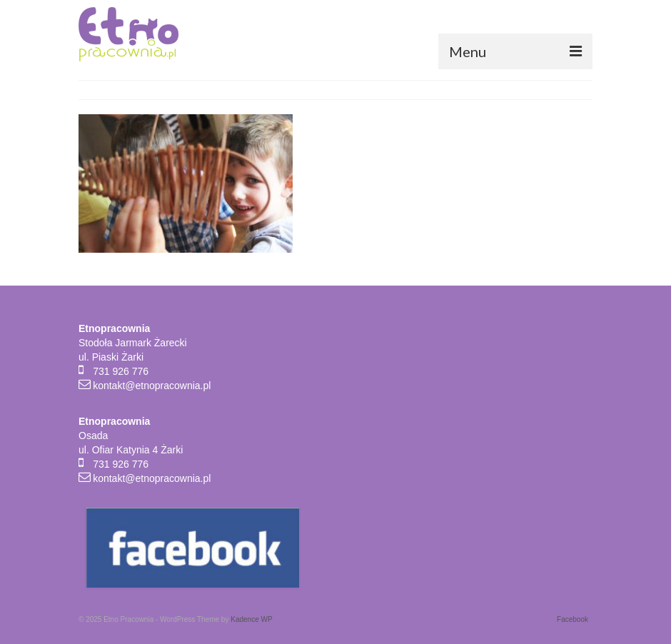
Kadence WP (251, 619)
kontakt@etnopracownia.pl (152, 386)
